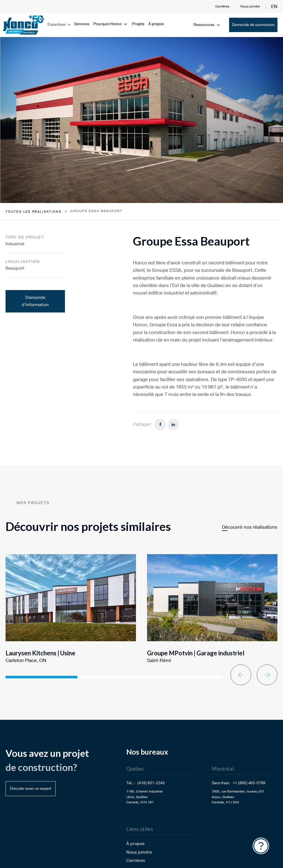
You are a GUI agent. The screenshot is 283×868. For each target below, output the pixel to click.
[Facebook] (160, 424)
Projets (138, 24)
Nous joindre (250, 6)
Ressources (207, 25)
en (274, 6)
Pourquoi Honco (111, 24)
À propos (156, 24)
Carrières (222, 6)
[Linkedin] (173, 424)
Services (82, 24)
